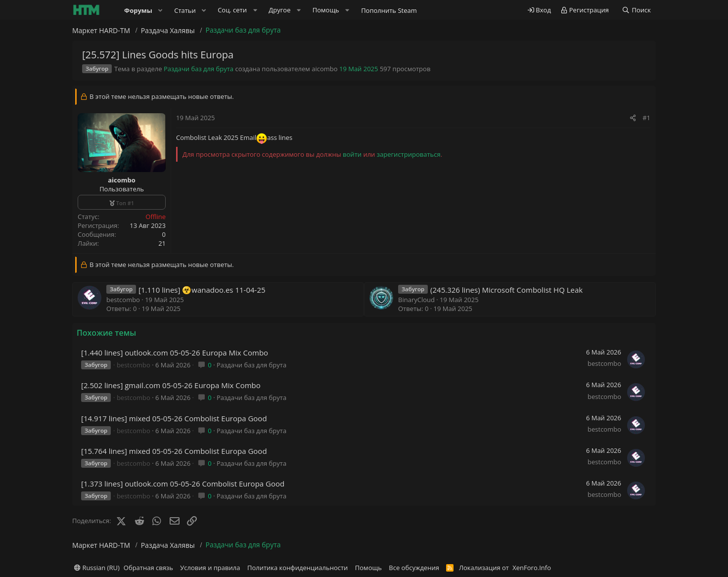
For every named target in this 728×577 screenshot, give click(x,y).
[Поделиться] (633, 118)
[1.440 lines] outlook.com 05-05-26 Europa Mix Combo (175, 353)
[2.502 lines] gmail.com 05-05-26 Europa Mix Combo (171, 385)
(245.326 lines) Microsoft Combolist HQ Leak (506, 290)
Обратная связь (148, 568)
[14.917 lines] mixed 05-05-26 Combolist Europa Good (174, 418)
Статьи (185, 10)
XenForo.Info (532, 568)
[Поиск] (636, 10)
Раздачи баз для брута (199, 69)
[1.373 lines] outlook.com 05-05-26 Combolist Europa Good (183, 484)
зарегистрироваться (409, 154)
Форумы (138, 10)
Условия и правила (210, 568)
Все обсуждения (414, 568)
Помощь (368, 568)
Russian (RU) (97, 568)
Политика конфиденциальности (297, 568)
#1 (646, 118)
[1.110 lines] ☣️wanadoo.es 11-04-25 (202, 290)
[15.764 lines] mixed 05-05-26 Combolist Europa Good (174, 451)
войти (352, 154)
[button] (161, 10)
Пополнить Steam (389, 10)
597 (385, 69)
